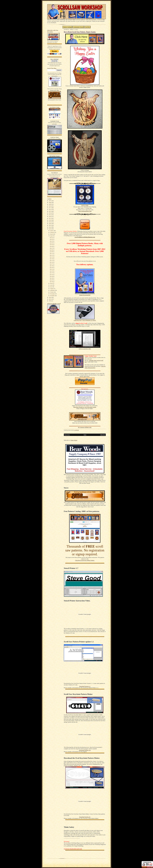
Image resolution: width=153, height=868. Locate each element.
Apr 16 (51, 262)
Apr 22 (51, 271)
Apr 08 (51, 250)
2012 (50, 209)
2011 (50, 208)
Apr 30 (51, 282)
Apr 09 (51, 252)
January (52, 231)
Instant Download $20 (85, 295)
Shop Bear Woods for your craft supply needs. (85, 407)
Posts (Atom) (74, 440)
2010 (50, 206)
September (53, 290)
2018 (50, 220)
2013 (50, 211)
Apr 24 (51, 275)
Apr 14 (51, 259)
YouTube (87, 27)
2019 (50, 222)
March (52, 234)
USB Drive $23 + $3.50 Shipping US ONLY (85, 320)
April (51, 236)
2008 (50, 202)
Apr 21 (51, 269)
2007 (50, 201)
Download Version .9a (85, 817)
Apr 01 (51, 238)
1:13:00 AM (76, 430)
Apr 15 (51, 260)
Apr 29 (51, 280)
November (53, 294)
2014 (50, 213)
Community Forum (78, 27)
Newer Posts (67, 435)
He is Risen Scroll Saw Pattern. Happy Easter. (80, 32)
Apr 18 (51, 266)
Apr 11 (51, 253)
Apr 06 (51, 246)
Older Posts (103, 435)
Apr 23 (51, 273)
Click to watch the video (85, 349)
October (52, 292)
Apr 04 (51, 243)
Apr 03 (51, 241)
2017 (50, 218)
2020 (50, 224)
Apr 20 (51, 267)
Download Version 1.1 (85, 686)
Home (85, 435)
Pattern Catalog (67, 27)
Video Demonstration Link (85, 211)
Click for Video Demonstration (95, 367)
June (51, 285)
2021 (50, 225)
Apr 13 (51, 257)
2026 (50, 301)
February (52, 232)
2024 (50, 297)
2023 (50, 229)
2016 (50, 216)
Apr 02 (51, 239)
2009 (50, 204)
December (52, 296)
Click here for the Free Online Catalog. (85, 560)
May (51, 283)
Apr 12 (51, 255)
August (52, 289)
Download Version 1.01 (85, 750)
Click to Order (85, 205)
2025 (50, 299)
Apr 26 (51, 276)
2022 (50, 227)
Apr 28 (51, 278)
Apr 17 (51, 264)
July (51, 287)
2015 (50, 215)
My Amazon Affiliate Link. (85, 427)
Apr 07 (51, 248)
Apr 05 (51, 245)
